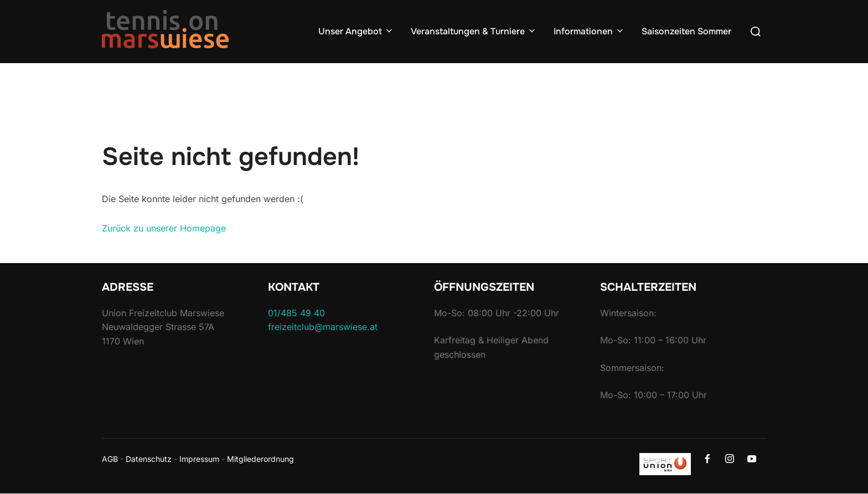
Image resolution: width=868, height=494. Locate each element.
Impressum (199, 459)
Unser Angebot (356, 31)
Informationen (589, 31)
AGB (110, 459)
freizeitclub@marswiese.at (323, 327)
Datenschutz (149, 459)
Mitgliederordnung (260, 459)
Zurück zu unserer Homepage (164, 228)
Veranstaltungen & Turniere (474, 31)
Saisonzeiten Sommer (686, 31)
